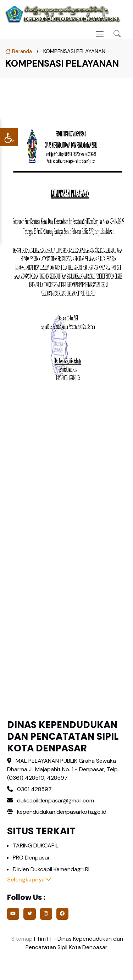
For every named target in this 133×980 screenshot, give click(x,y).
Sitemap (21, 939)
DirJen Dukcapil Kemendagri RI (51, 869)
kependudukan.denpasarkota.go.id (57, 812)
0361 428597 (34, 789)
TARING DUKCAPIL (36, 845)
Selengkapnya (29, 880)
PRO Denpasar (31, 858)
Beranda (19, 51)
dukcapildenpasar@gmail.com (56, 800)
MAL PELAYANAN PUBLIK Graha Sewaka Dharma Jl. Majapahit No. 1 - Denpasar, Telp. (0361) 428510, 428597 (63, 769)
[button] (117, 34)
